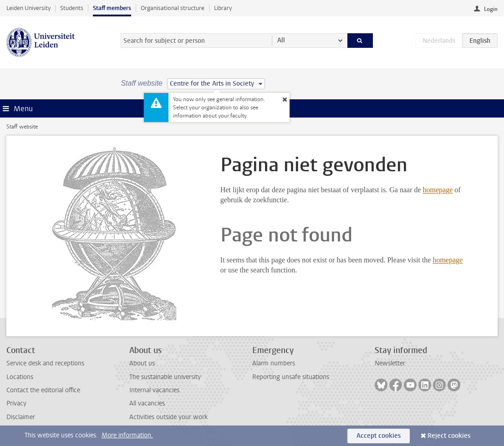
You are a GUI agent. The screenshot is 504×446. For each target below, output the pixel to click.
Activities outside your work (168, 417)
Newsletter (390, 363)
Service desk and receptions (45, 363)
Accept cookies (379, 436)
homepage (438, 190)
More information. (127, 435)
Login (491, 9)
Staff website (22, 127)
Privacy (16, 403)
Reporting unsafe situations (291, 377)
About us (142, 363)
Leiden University (28, 8)
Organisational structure (173, 8)
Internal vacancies (154, 390)
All (281, 40)
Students (72, 8)
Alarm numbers (274, 363)
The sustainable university (165, 377)
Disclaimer (21, 417)
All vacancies (147, 403)
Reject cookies (449, 436)
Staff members (112, 8)
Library (223, 8)
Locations (20, 377)
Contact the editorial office (43, 390)
